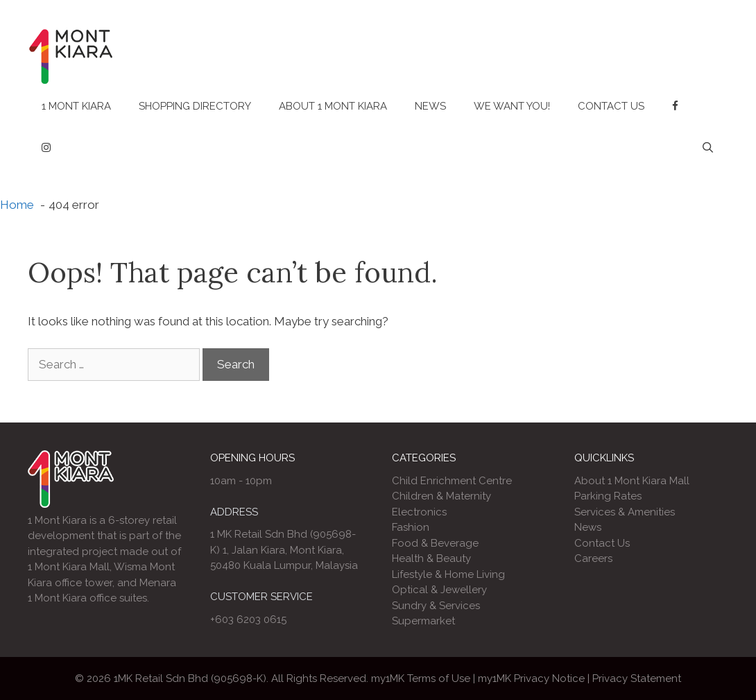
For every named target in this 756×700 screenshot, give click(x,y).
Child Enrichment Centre (452, 481)
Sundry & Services (436, 606)
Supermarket (423, 621)
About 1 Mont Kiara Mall (632, 481)
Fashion (411, 527)
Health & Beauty (431, 558)
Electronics (419, 512)
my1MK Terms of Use (421, 678)
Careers (593, 558)
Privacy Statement (637, 678)
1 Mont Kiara (76, 106)
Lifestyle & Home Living (448, 574)
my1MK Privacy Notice (531, 678)
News (430, 106)
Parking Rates (608, 496)
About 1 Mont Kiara (333, 106)
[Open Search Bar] (708, 148)
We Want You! (512, 106)
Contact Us (611, 106)
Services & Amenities (625, 512)
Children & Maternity (441, 496)
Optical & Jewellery (439, 590)
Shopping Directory (195, 106)
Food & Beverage (435, 543)
